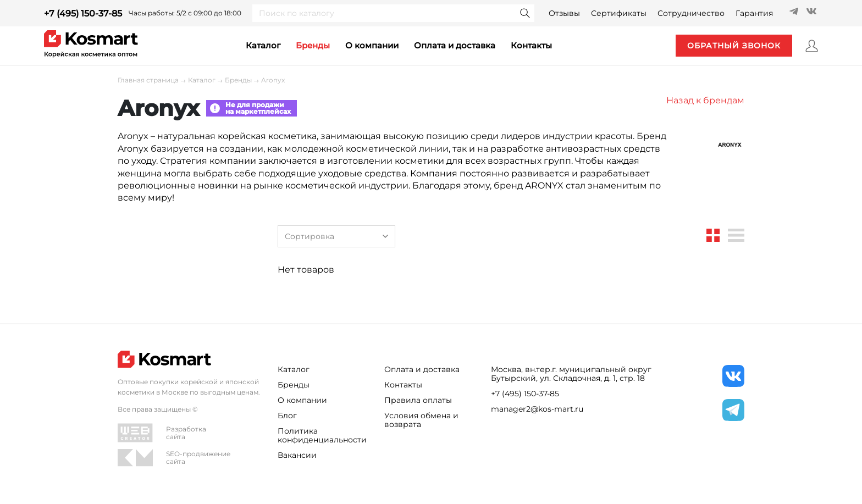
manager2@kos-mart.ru (537, 409)
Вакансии (297, 455)
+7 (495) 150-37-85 (83, 13)
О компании (372, 45)
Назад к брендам (705, 100)
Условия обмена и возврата (421, 420)
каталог (263, 45)
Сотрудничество (691, 13)
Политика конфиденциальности (322, 435)
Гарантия (754, 13)
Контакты (403, 385)
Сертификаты (619, 13)
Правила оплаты (418, 400)
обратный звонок (734, 46)
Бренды (313, 45)
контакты (531, 45)
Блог (287, 416)
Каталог (202, 80)
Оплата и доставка (455, 45)
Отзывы (564, 13)
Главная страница (148, 80)
